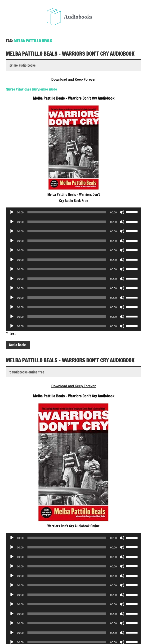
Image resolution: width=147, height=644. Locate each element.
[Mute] (122, 212)
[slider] (67, 212)
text (13, 334)
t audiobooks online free (27, 372)
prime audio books (22, 65)
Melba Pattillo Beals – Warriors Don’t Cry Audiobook (70, 54)
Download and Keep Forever (73, 79)
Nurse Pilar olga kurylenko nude (31, 89)
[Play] (12, 212)
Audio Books (18, 345)
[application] (73, 212)
